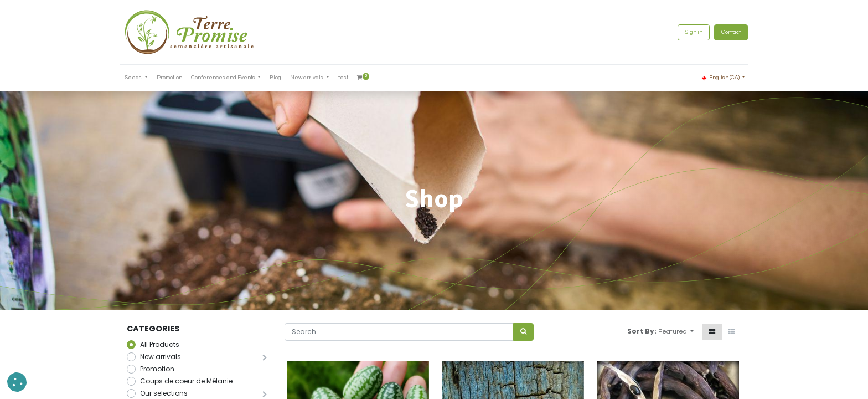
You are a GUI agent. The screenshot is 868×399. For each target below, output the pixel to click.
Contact (724, 32)
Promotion (157, 369)
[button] (676, 332)
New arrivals (161, 357)
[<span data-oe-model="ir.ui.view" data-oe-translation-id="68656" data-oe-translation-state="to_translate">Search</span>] (523, 332)
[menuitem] (176, 78)
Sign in (687, 32)
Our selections (164, 393)
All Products (160, 344)
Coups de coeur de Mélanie (186, 381)
